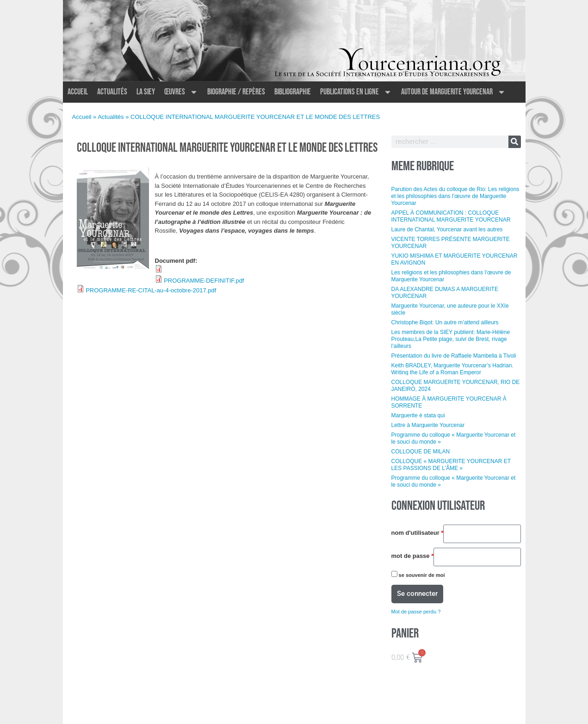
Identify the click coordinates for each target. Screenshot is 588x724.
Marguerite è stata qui (418, 415)
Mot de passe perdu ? (416, 612)
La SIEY (146, 92)
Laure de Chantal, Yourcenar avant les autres (447, 229)
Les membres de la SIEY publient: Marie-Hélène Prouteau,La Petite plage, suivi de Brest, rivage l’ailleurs (451, 339)
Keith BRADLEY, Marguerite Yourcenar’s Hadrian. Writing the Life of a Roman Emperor (452, 369)
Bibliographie (293, 92)
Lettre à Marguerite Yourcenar (428, 425)
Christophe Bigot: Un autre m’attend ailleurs (445, 322)
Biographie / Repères (236, 92)
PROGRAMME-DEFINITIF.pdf (204, 281)
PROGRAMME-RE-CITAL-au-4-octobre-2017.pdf (151, 290)
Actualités (112, 92)
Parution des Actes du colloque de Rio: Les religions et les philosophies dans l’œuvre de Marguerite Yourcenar (455, 196)
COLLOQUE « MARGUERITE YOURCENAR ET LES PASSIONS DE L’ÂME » (451, 465)
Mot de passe (413, 556)
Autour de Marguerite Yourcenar (453, 92)
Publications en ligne (356, 92)
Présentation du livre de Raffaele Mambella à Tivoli (454, 356)
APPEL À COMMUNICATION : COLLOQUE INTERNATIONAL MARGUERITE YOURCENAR (451, 216)
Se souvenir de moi (418, 574)
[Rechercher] (515, 142)
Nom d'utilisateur (418, 533)
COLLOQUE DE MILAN (421, 452)
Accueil (78, 92)
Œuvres (181, 92)
